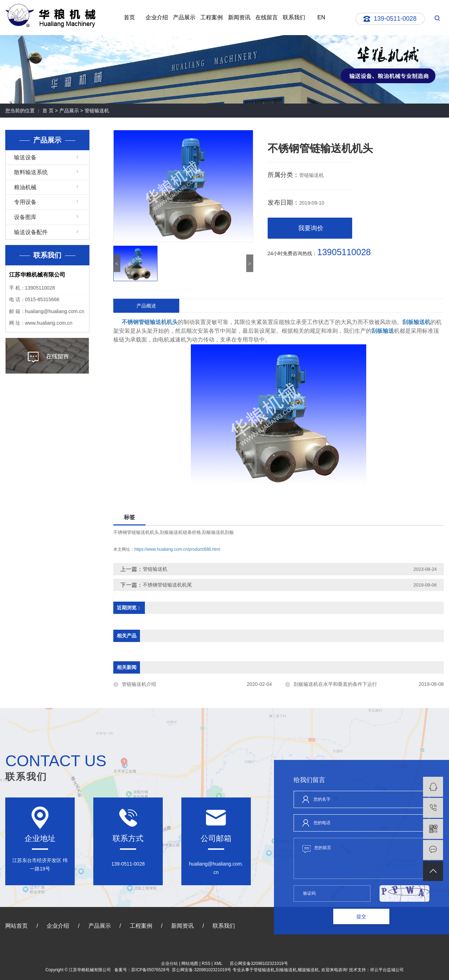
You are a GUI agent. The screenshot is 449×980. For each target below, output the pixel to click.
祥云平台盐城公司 (387, 970)
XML (218, 964)
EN (321, 17)
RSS (206, 964)
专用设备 (25, 202)
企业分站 (169, 964)
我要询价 (311, 228)
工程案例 (212, 17)
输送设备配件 (31, 232)
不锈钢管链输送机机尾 (167, 585)
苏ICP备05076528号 (150, 970)
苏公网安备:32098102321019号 (202, 970)
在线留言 (267, 17)
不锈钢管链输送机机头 (136, 532)
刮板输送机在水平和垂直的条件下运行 (335, 684)
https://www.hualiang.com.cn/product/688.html (177, 549)
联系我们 (294, 17)
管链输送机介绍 (139, 684)
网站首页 (16, 926)
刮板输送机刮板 (218, 532)
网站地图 (190, 964)
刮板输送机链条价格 (180, 532)
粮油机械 (25, 187)
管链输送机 (97, 111)
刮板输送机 (286, 970)
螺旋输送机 (308, 970)
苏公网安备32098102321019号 (259, 964)
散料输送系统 (31, 172)
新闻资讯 (239, 17)
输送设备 (25, 157)
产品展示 (184, 17)
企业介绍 (157, 17)
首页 (129, 17)
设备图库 (25, 217)
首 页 (48, 111)
